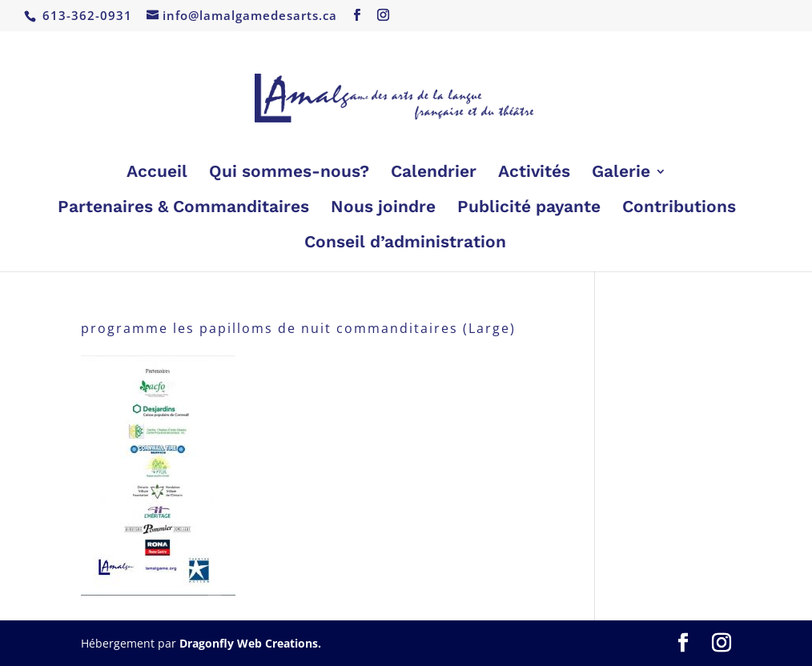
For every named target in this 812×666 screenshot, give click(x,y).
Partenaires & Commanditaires (183, 209)
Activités (534, 173)
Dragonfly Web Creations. (250, 643)
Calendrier (434, 173)
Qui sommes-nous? (289, 173)
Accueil (157, 173)
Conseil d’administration (405, 244)
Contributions (679, 209)
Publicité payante (529, 209)
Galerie (621, 173)
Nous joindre (383, 209)
